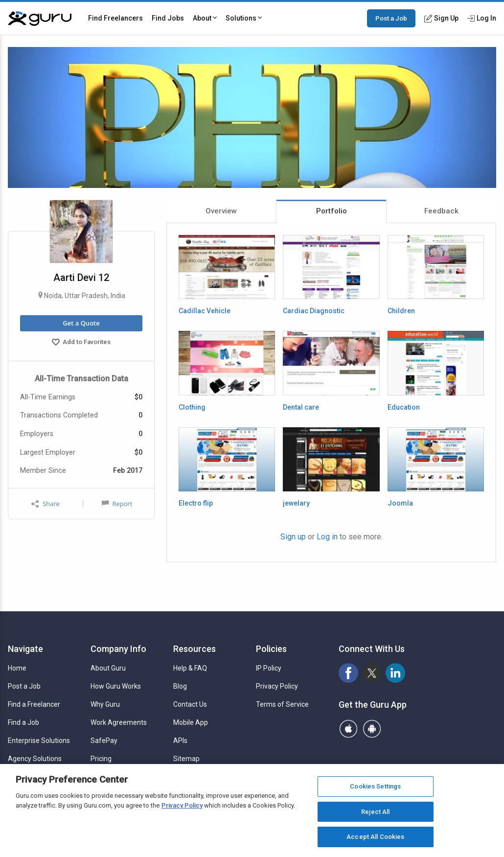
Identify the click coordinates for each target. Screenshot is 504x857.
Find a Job (23, 722)
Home (17, 668)
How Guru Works (116, 686)
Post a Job (391, 18)
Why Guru (105, 704)
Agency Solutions (35, 759)
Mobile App (191, 722)
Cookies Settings (375, 787)
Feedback (441, 211)
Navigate (25, 649)
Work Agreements (119, 722)
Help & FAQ (190, 668)
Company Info (118, 649)
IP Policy (269, 668)
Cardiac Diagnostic (314, 311)
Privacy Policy (277, 686)
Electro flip (196, 503)
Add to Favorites (81, 343)
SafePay (104, 741)
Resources (195, 649)
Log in (327, 537)
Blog (180, 686)
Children (401, 311)
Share (46, 504)
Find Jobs (168, 18)
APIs (180, 741)
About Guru (108, 668)
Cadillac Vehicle (205, 311)
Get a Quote (81, 323)
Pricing (101, 759)
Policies (271, 649)
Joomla (400, 503)
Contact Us (190, 704)
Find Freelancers (115, 18)
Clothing (192, 407)
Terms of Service (282, 704)
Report (117, 504)
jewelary (296, 503)
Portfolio (332, 211)
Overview (221, 211)
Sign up (293, 537)
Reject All (375, 812)
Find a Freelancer (34, 704)
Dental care (301, 407)
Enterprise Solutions (39, 741)
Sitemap (186, 759)
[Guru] (40, 19)
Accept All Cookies (375, 837)
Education (404, 407)
